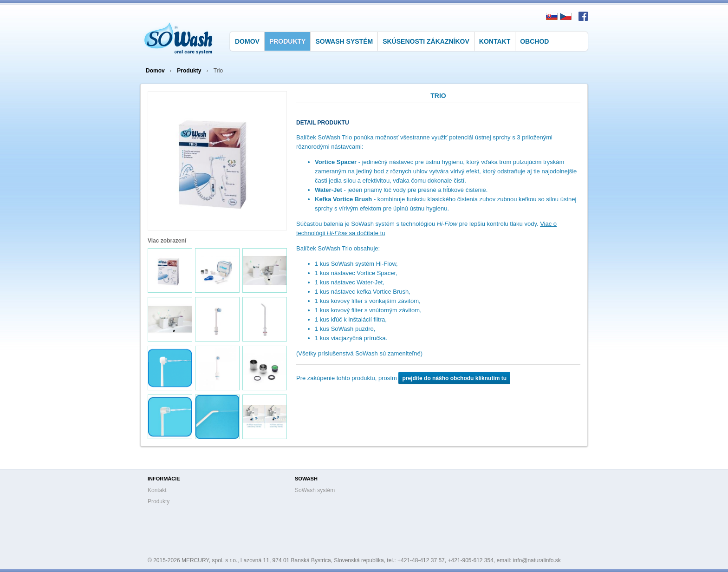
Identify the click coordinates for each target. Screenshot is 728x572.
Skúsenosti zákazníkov (426, 41)
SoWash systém (344, 41)
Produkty (288, 41)
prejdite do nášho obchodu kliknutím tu (454, 378)
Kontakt (495, 41)
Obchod (534, 41)
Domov (247, 41)
